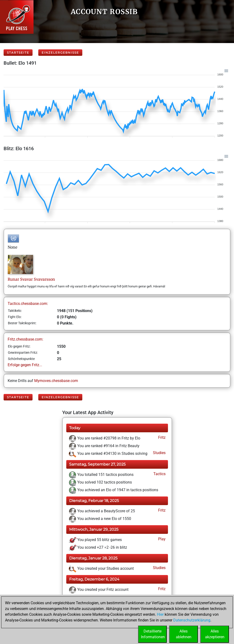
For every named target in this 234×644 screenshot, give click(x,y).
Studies (159, 453)
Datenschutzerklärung (192, 620)
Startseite (18, 53)
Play (161, 539)
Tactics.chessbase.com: (28, 304)
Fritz (161, 437)
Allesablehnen (184, 634)
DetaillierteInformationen (153, 634)
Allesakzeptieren (215, 634)
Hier (160, 614)
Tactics (159, 474)
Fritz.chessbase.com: (25, 339)
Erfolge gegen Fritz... (25, 365)
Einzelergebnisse (60, 53)
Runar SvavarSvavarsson (31, 279)
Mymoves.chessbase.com (56, 381)
